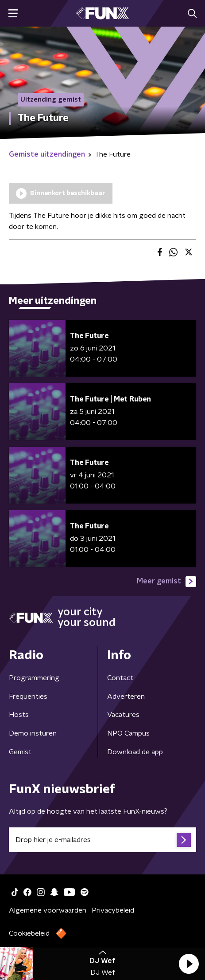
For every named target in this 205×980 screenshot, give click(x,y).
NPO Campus (128, 733)
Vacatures (123, 715)
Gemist (20, 752)
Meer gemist (166, 582)
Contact (120, 678)
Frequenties (28, 697)
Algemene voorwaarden (48, 910)
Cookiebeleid (29, 933)
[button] (189, 964)
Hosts (19, 715)
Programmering (34, 678)
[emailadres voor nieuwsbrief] (102, 840)
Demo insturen (33, 733)
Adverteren (126, 697)
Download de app (135, 752)
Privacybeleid (113, 910)
